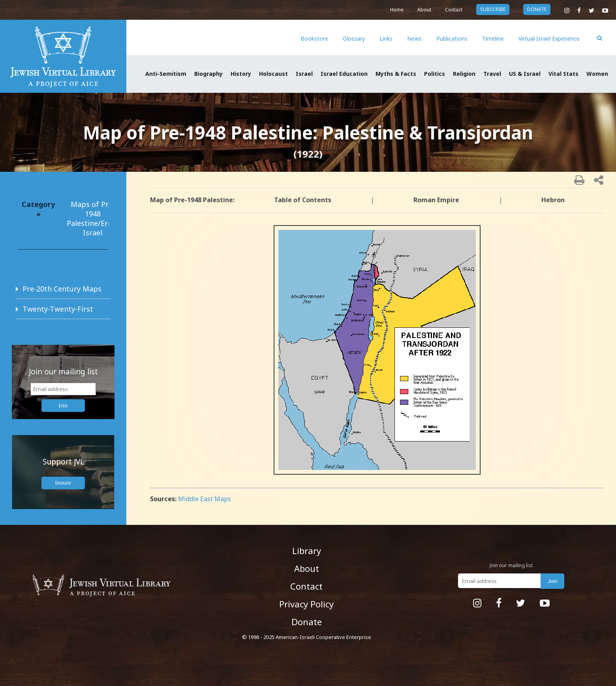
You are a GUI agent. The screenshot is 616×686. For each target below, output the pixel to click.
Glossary (354, 39)
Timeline (493, 39)
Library (307, 551)
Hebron (553, 200)
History (241, 74)
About (424, 10)
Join (63, 405)
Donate (63, 483)
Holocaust (273, 74)
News (414, 39)
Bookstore (314, 39)
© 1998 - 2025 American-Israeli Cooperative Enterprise (307, 637)
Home (397, 10)
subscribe (493, 9)
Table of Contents (303, 200)
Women (597, 74)
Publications (452, 39)
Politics (435, 74)
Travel (492, 74)
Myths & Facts (396, 74)
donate (537, 9)
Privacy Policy (306, 604)
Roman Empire (436, 200)
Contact (454, 10)
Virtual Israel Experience (549, 39)
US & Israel (525, 74)
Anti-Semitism (166, 74)
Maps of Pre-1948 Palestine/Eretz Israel (93, 218)
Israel (304, 74)
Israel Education (344, 74)
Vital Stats (563, 74)
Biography (208, 74)
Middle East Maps (205, 499)
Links (386, 39)
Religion (464, 74)
